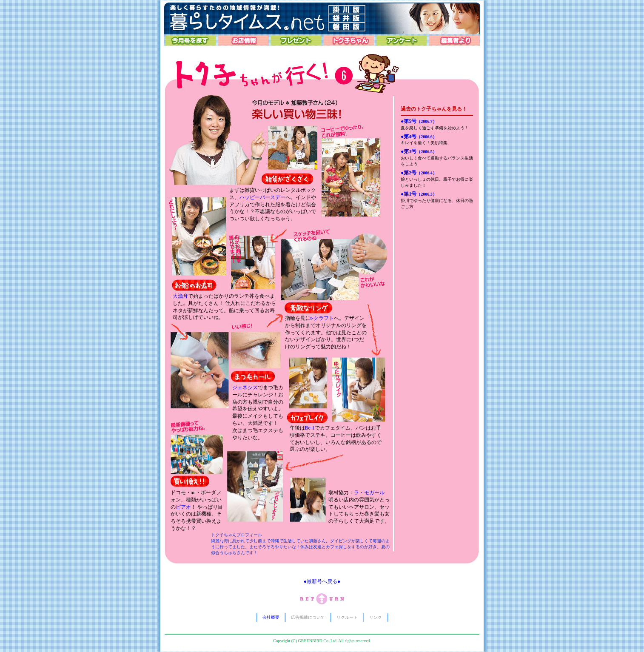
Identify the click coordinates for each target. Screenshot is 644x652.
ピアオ (183, 507)
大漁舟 (180, 296)
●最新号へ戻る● (322, 581)
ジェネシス (245, 387)
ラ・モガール (369, 493)
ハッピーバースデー (262, 197)
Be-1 (310, 428)
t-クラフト (322, 318)
